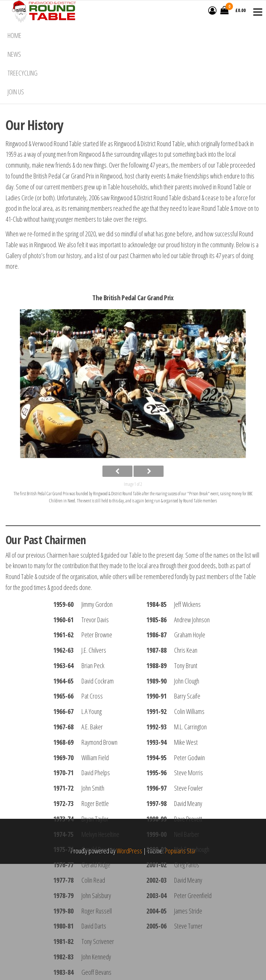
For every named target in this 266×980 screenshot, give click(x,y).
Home (14, 35)
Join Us (16, 92)
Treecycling (23, 73)
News (14, 54)
